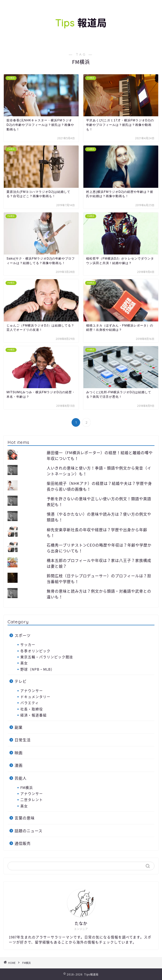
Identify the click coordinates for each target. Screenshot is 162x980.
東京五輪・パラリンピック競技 (47, 657)
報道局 (81, 23)
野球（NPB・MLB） (37, 669)
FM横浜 (27, 787)
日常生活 (23, 740)
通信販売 (23, 843)
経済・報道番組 (34, 715)
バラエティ (30, 703)
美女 (24, 663)
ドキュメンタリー (35, 697)
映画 (19, 753)
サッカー (28, 644)
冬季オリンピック (35, 651)
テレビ (21, 681)
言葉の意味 (25, 818)
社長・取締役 (32, 709)
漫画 (19, 765)
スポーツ (23, 635)
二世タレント (32, 800)
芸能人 (21, 778)
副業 (19, 727)
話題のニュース (29, 831)
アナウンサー (32, 691)
